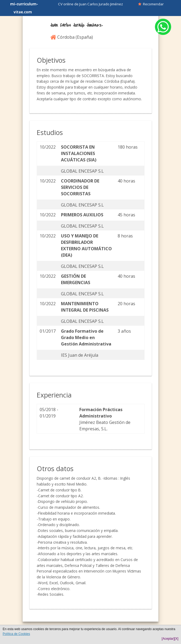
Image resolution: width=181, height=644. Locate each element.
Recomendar (151, 4)
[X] (176, 639)
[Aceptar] (168, 639)
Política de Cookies (16, 634)
